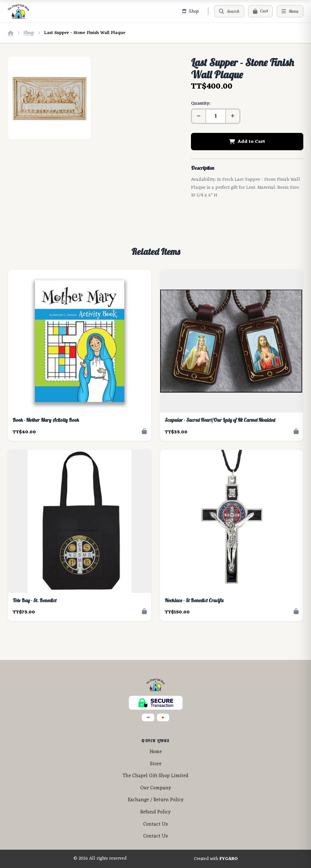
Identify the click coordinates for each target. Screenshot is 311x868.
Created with (216, 859)
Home (156, 752)
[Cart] (260, 11)
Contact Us (155, 825)
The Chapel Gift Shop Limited (155, 776)
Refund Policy (155, 812)
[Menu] (290, 11)
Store (156, 764)
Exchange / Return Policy (156, 800)
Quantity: (201, 104)
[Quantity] (216, 116)
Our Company (156, 788)
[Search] (229, 11)
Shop (29, 33)
